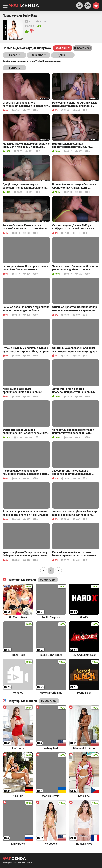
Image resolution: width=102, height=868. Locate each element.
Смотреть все (49, 701)
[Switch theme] (96, 6)
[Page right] (58, 571)
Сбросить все (83, 48)
